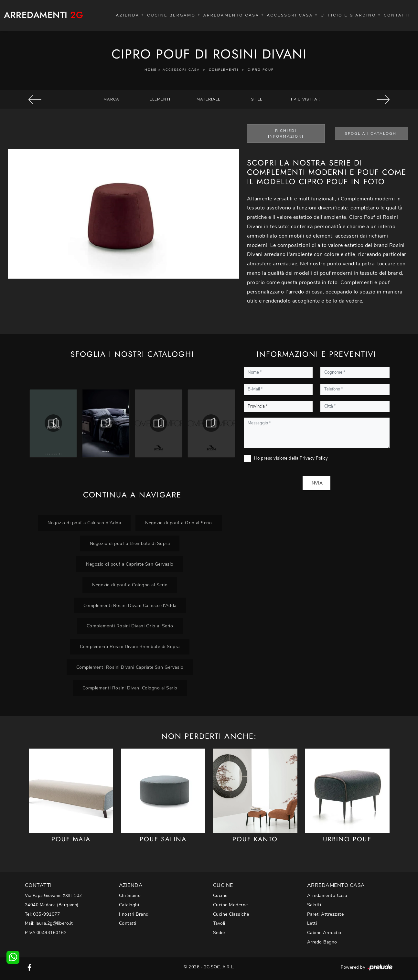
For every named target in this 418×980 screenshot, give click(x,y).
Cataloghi (129, 905)
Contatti (397, 15)
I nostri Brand (134, 914)
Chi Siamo (130, 895)
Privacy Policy (314, 458)
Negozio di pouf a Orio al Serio (179, 523)
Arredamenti (43, 15)
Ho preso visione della (291, 458)
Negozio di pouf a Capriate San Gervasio (130, 564)
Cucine (220, 895)
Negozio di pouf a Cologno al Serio (130, 585)
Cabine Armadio (324, 933)
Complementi (224, 70)
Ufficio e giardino (348, 15)
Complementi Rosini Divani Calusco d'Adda (130, 605)
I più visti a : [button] (305, 99)
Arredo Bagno (322, 942)
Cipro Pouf (261, 70)
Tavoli (219, 923)
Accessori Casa (290, 15)
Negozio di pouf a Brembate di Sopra (130, 543)
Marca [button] (111, 99)
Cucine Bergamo (171, 15)
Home (151, 70)
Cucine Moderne (230, 905)
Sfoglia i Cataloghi (371, 133)
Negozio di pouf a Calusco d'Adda (84, 523)
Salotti (314, 905)
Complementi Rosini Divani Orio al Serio (130, 626)
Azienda (128, 15)
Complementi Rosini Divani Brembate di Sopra (130, 646)
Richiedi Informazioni (286, 133)
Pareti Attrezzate (326, 914)
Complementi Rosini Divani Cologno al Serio (130, 688)
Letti (312, 923)
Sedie (219, 933)
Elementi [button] (160, 99)
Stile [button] (257, 99)
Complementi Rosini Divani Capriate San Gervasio (130, 667)
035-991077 (46, 914)
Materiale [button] (209, 99)
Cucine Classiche (231, 914)
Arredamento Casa (231, 15)
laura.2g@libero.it (54, 923)
